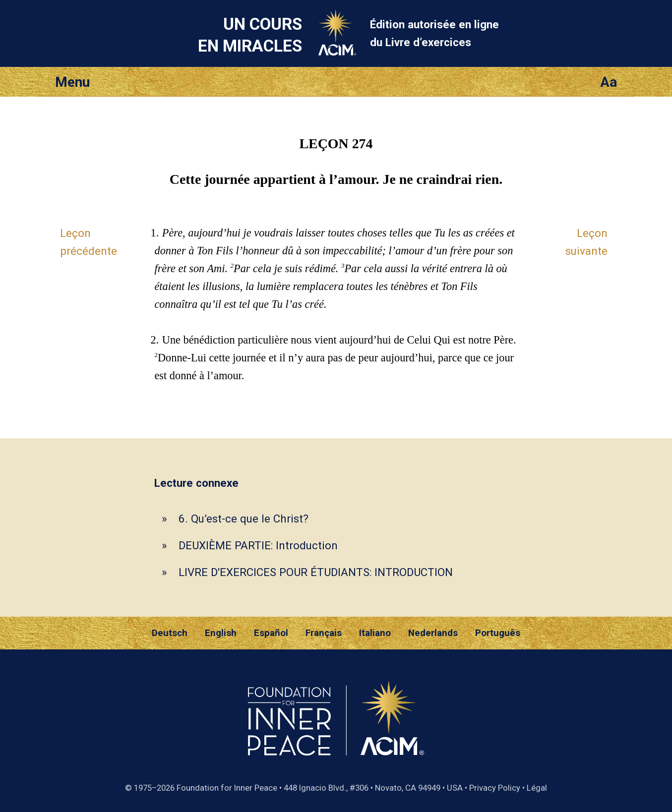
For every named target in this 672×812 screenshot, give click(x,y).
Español (271, 633)
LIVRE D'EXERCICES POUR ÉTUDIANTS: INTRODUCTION (316, 572)
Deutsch (170, 633)
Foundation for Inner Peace (227, 788)
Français (324, 633)
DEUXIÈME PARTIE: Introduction (258, 545)
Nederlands (433, 633)
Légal (537, 788)
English (221, 633)
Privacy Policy (495, 788)
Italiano (375, 633)
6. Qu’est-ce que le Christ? (244, 519)
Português (498, 633)
